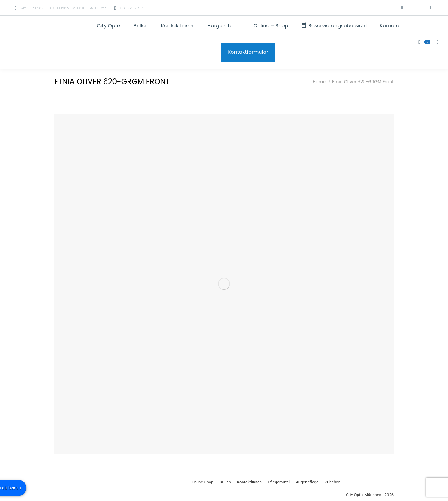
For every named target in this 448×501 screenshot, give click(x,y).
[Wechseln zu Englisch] (383, 8)
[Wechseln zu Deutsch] (371, 8)
